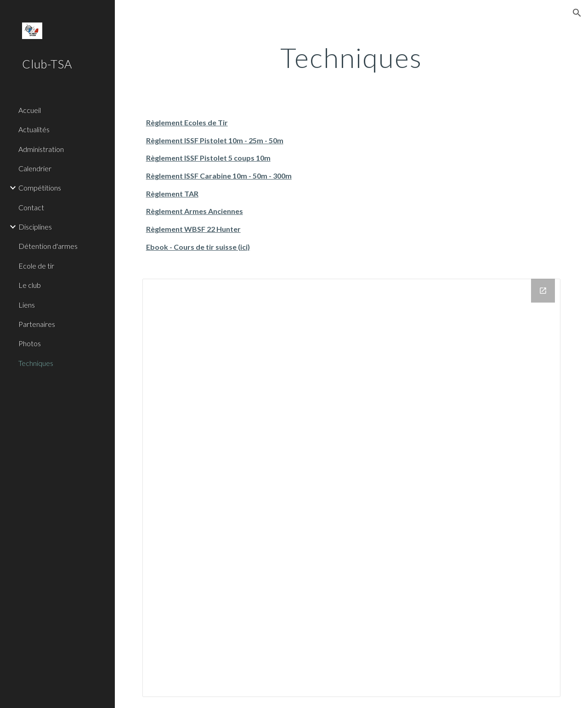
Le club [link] (30, 285)
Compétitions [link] (40, 188)
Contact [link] (31, 207)
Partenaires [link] (37, 324)
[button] (577, 13)
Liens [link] (27, 305)
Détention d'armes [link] (48, 246)
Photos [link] (30, 343)
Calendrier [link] (35, 168)
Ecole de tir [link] (36, 266)
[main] (351, 57)
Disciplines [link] (35, 227)
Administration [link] (41, 149)
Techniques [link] (36, 363)
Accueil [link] (30, 110)
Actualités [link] (34, 129)
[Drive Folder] (352, 488)
